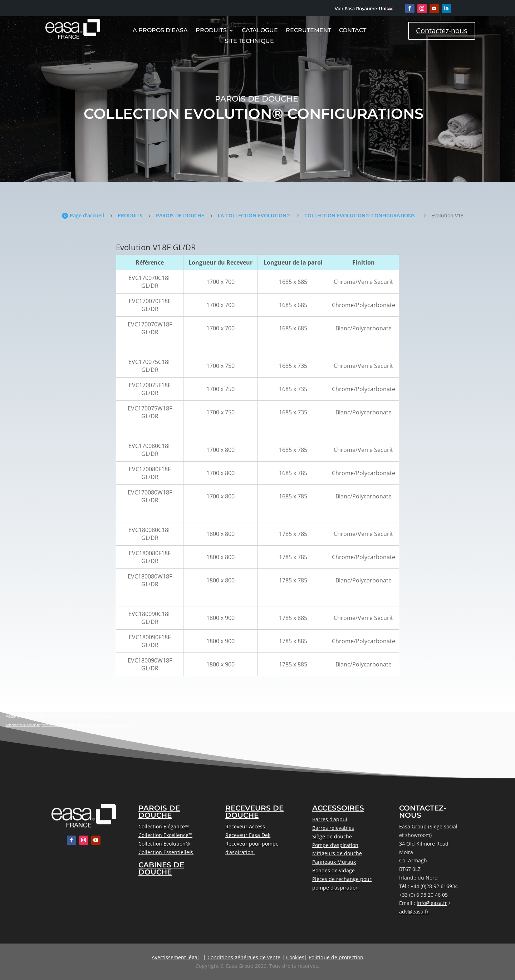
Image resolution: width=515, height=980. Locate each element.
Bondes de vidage (333, 870)
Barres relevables (333, 828)
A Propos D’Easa (160, 31)
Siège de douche (332, 836)
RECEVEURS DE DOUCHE (254, 812)
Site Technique (249, 41)
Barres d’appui (330, 819)
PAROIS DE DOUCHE (180, 215)
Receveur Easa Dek (248, 835)
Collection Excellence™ (165, 835)
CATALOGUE (260, 31)
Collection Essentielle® (166, 852)
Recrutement (308, 31)
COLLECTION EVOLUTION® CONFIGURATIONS (361, 215)
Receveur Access (245, 826)
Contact (353, 31)
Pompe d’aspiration (335, 845)
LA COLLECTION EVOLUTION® (254, 215)
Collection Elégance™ (164, 826)
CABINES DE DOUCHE (161, 868)
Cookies (295, 957)
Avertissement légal (175, 957)
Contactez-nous (442, 31)
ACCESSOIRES (338, 808)
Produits (211, 31)
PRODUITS (130, 215)
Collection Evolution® (164, 844)
